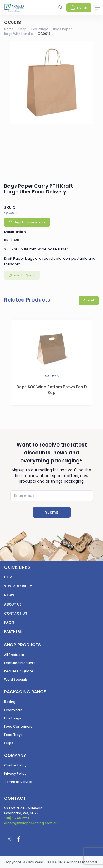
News (9, 595)
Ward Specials (16, 679)
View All (89, 300)
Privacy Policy (15, 773)
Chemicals (13, 710)
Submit (52, 512)
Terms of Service (18, 782)
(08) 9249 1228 (16, 818)
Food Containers (18, 726)
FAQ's (9, 622)
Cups (9, 743)
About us (13, 604)
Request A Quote (19, 671)
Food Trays (13, 735)
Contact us (16, 613)
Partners (13, 632)
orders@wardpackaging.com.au (31, 823)
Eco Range (40, 29)
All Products (14, 655)
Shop (23, 29)
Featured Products (20, 663)
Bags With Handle (19, 34)
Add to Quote (24, 275)
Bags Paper (62, 29)
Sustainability (18, 586)
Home (9, 29)
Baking (10, 702)
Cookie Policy (15, 765)
